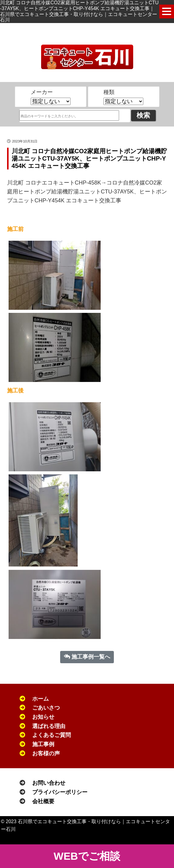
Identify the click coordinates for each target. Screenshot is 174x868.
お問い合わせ (49, 783)
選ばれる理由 (49, 726)
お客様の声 (46, 753)
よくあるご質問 (52, 735)
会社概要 (43, 801)
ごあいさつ (46, 708)
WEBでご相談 (87, 856)
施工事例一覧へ (87, 657)
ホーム (41, 699)
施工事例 (43, 744)
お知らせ (43, 717)
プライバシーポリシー (60, 792)
